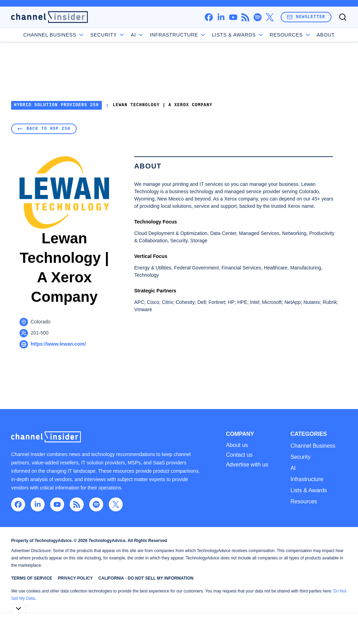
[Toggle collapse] (18, 608)
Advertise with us (247, 465)
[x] (270, 17)
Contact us (239, 455)
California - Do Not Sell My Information (146, 578)
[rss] (245, 17)
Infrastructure (178, 35)
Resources (304, 501)
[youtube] (233, 17)
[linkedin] (221, 17)
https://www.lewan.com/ (58, 344)
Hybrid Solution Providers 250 (56, 105)
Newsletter (306, 17)
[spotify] (257, 17)
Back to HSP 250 (44, 129)
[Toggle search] (343, 17)
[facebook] (209, 17)
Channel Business (54, 35)
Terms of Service (32, 578)
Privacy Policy (75, 578)
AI (138, 35)
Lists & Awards (309, 490)
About (326, 35)
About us (237, 445)
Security (108, 35)
